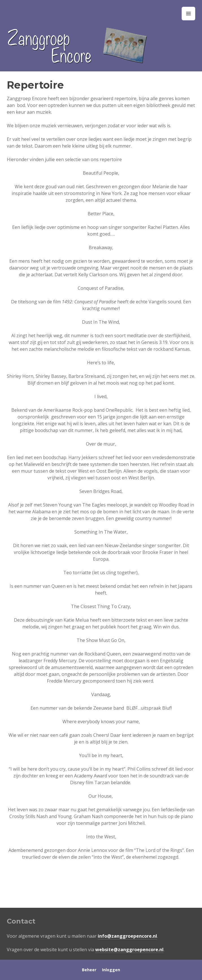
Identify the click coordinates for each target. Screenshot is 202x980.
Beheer (89, 970)
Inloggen (111, 970)
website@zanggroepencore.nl (129, 950)
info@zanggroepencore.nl (127, 936)
